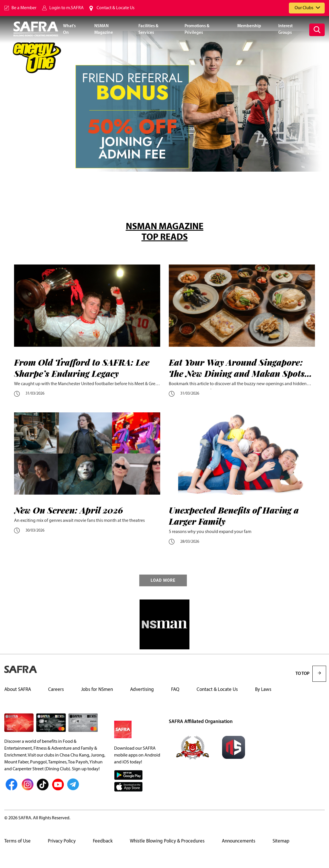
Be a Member (24, 8)
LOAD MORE (163, 580)
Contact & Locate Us (115, 8)
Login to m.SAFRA (66, 8)
